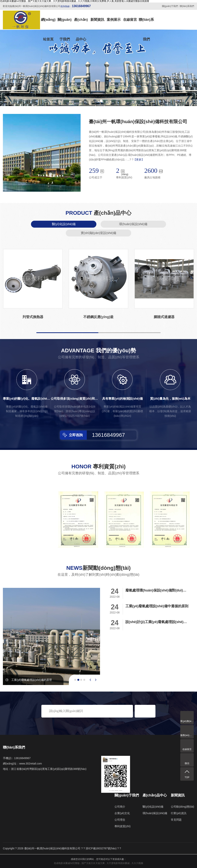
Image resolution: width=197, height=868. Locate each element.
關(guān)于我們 (170, 6)
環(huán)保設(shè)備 (133, 224)
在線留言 (130, 20)
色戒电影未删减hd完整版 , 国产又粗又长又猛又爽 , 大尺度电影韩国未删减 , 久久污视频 (98, 863)
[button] (96, 101)
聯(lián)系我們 (187, 6)
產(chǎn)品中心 (81, 24)
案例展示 (114, 20)
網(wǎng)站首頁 (48, 24)
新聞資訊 (97, 20)
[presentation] (90, 680)
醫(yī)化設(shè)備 (64, 224)
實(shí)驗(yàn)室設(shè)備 (99, 233)
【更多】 (139, 160)
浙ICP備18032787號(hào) (101, 848)
